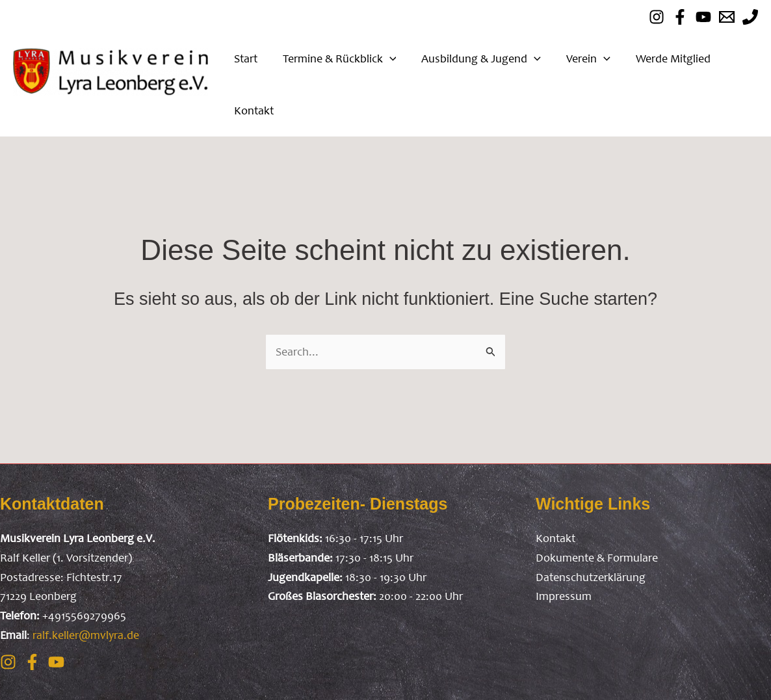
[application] (386, 58)
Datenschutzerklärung (591, 577)
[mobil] (750, 17)
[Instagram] (8, 662)
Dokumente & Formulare (597, 558)
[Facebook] (680, 17)
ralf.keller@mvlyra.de (86, 635)
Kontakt (555, 538)
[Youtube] (703, 17)
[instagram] (657, 17)
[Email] (727, 17)
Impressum (564, 596)
